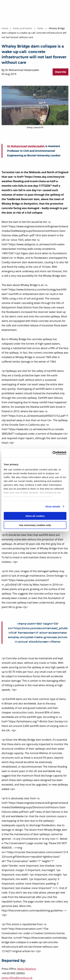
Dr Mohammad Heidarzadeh (26, 146)
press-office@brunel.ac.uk (17, 978)
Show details (53, 506)
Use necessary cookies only (35, 525)
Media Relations (27, 969)
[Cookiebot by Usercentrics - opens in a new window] (52, 453)
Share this (61, 72)
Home (5, 28)
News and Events (23, 28)
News (40, 28)
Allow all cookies (35, 516)
